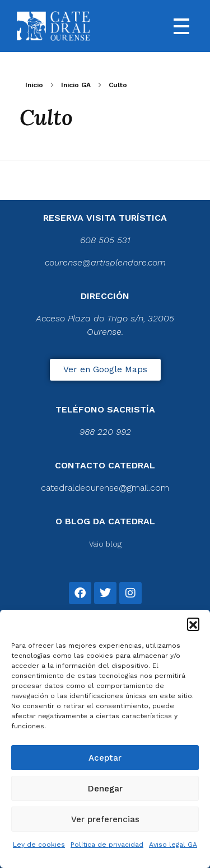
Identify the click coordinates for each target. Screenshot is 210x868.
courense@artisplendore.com (105, 262)
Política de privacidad (107, 845)
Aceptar (105, 758)
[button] (193, 624)
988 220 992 (105, 432)
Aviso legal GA (173, 845)
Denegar (105, 789)
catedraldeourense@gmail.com (105, 488)
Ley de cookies (39, 845)
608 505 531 (105, 240)
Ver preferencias (105, 819)
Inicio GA (76, 85)
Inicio (34, 85)
